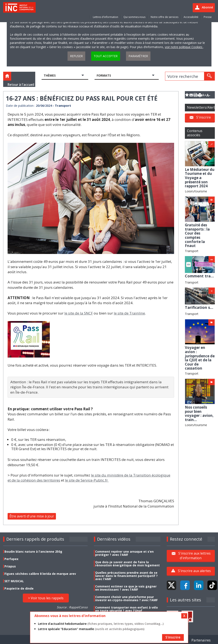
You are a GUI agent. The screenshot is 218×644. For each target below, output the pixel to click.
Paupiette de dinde (19, 588)
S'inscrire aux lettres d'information (194, 556)
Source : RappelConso (72, 607)
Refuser (76, 56)
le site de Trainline (129, 313)
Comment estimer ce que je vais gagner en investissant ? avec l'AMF (126, 588)
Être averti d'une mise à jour (32, 516)
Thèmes (50, 75)
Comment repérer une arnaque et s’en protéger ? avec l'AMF (124, 553)
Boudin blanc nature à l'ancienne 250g (33, 552)
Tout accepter (106, 56)
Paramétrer (138, 56)
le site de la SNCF (79, 313)
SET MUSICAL (14, 581)
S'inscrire (204, 117)
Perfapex (11, 559)
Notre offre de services (165, 17)
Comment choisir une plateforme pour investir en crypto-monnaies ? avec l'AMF (126, 598)
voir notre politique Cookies (184, 47)
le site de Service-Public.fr (87, 480)
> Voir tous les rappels (46, 598)
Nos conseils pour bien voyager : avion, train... (199, 413)
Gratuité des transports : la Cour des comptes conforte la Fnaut (197, 235)
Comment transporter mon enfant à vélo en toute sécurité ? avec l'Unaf (127, 609)
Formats (104, 75)
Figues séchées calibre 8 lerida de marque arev (40, 574)
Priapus (10, 566)
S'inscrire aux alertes (194, 571)
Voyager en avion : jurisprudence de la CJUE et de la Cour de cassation (200, 358)
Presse (208, 17)
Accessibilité (191, 17)
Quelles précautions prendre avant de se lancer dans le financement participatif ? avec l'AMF (126, 576)
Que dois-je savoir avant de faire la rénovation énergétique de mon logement (127, 564)
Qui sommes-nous (134, 17)
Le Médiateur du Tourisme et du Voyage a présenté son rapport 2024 (200, 178)
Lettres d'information (106, 17)
